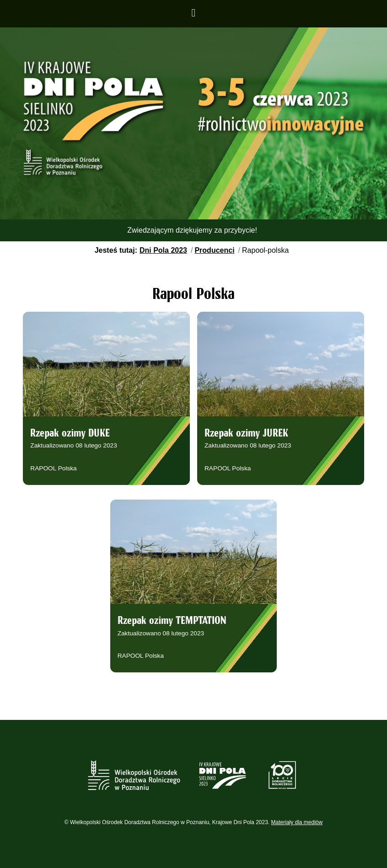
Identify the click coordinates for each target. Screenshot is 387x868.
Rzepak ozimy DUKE (70, 434)
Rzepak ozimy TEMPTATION (172, 621)
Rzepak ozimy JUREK (246, 434)
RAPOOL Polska (53, 468)
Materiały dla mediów (297, 822)
